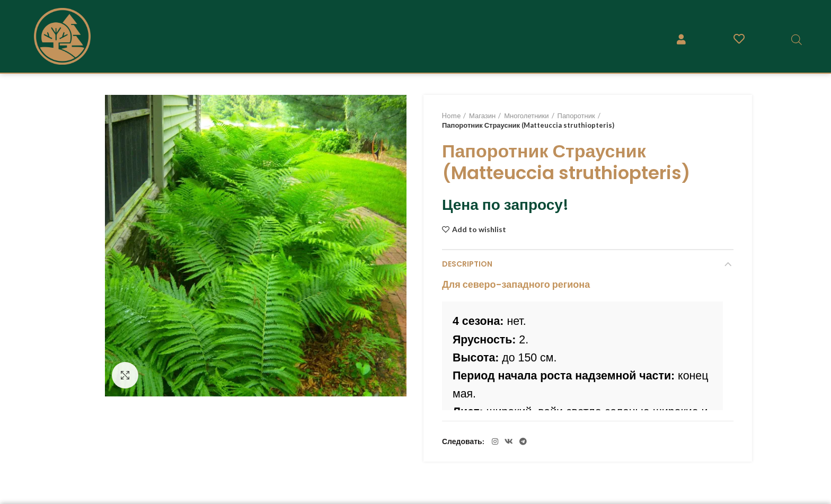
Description (467, 264)
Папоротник (576, 116)
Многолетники (526, 116)
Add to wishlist (479, 229)
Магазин (482, 116)
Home (451, 116)
